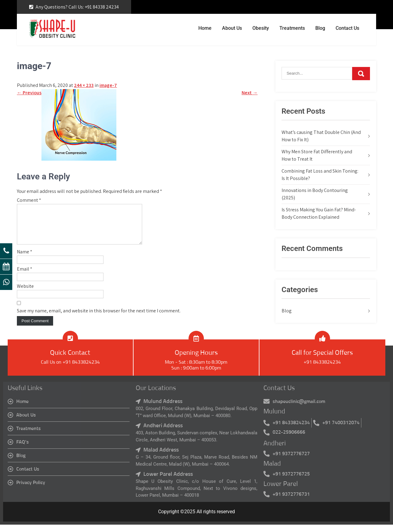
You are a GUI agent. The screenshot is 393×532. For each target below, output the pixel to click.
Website (25, 293)
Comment (29, 200)
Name (25, 259)
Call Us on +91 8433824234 (70, 370)
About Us (232, 28)
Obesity (261, 28)
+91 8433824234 (322, 370)
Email (25, 276)
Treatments (292, 28)
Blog (320, 28)
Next (250, 93)
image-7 (108, 85)
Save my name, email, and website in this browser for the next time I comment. (99, 318)
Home (205, 28)
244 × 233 (84, 85)
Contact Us (347, 28)
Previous (29, 93)
